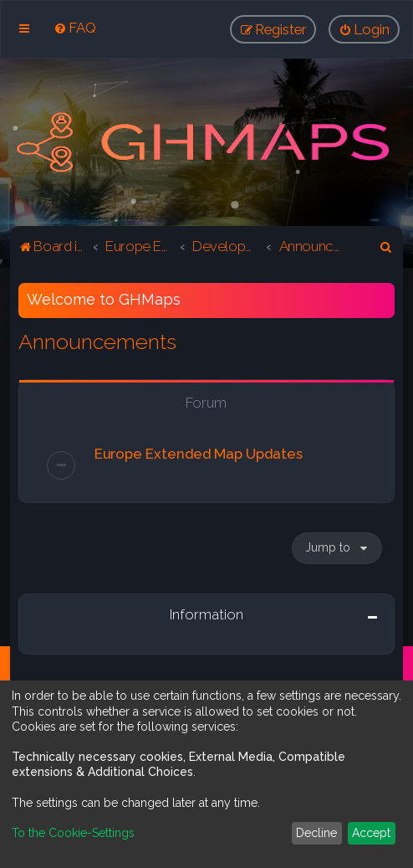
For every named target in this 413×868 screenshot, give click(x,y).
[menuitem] (75, 28)
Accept (371, 833)
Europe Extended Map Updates (199, 454)
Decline (316, 833)
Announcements (97, 342)
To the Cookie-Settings (73, 833)
